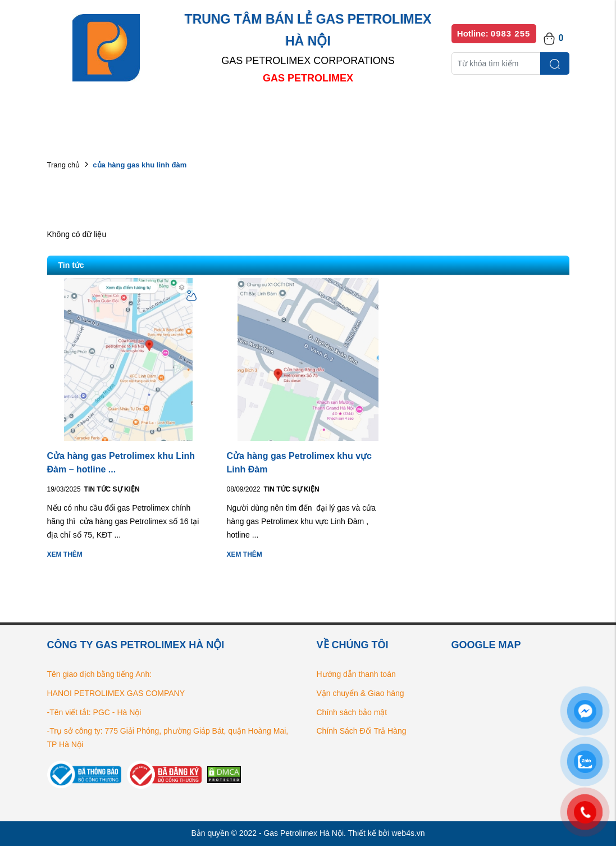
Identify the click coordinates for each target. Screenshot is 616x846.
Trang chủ (64, 165)
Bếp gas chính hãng (428, 112)
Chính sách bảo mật (352, 712)
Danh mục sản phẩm (209, 112)
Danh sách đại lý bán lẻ (319, 112)
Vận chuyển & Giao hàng (361, 693)
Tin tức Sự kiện (112, 489)
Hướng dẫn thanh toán (356, 674)
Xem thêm (65, 554)
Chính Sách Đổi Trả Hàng (362, 731)
